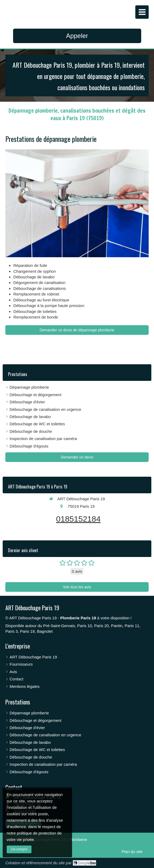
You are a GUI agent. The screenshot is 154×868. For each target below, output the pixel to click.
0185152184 (78, 519)
